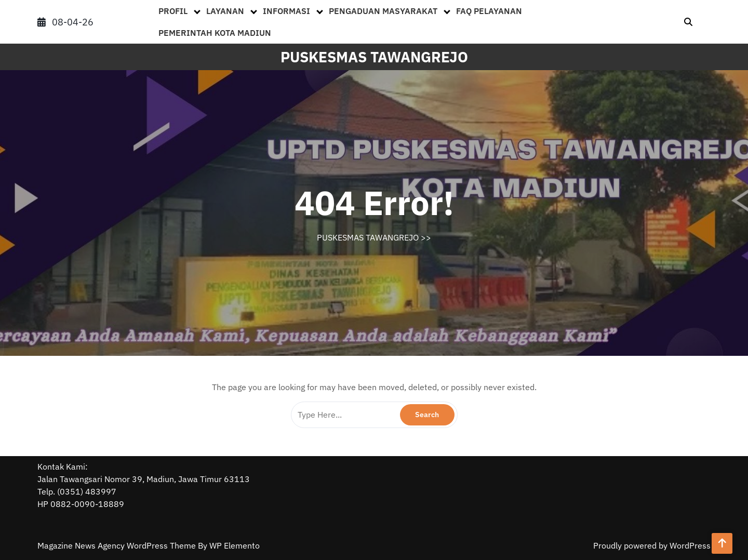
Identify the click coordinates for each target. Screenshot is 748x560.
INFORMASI (286, 11)
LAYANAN (225, 11)
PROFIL (173, 11)
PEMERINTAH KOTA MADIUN (215, 33)
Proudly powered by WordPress (652, 545)
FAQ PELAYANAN (489, 11)
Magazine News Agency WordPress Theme (118, 545)
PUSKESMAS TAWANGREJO (374, 57)
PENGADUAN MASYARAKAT (383, 11)
